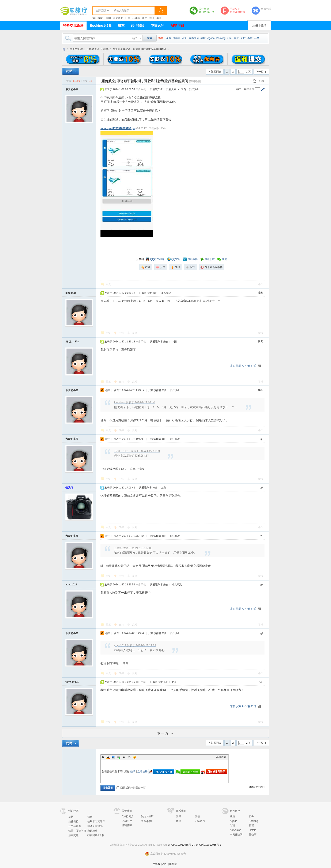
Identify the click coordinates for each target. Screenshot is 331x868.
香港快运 (194, 38)
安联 (243, 38)
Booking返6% (101, 26)
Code (129, 757)
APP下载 (177, 26)
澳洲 (152, 18)
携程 (251, 825)
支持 (122, 333)
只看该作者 (156, 89)
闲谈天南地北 (95, 826)
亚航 (168, 38)
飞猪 (232, 825)
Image (113, 757)
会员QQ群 (147, 821)
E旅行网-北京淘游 (64, 49)
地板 (260, 390)
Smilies (134, 757)
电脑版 (173, 864)
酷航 (203, 38)
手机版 (156, 864)
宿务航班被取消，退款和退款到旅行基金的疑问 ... (141, 49)
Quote (124, 757)
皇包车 (253, 834)
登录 (263, 25)
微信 (197, 816)
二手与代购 (75, 826)
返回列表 (216, 72)
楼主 (239, 89)
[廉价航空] (108, 81)
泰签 (250, 38)
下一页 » (166, 733)
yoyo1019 (71, 585)
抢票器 (176, 38)
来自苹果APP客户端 (243, 366)
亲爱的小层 (72, 89)
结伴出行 (73, 821)
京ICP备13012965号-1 (209, 845)
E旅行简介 (128, 816)
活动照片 (127, 821)
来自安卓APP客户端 (243, 706)
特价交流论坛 (73, 26)
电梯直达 (249, 89)
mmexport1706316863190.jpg (118, 128)
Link (119, 757)
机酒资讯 (94, 49)
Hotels (252, 830)
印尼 (145, 18)
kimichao (71, 293)
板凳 (260, 341)
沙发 (260, 293)
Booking (221, 38)
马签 (257, 38)
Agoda (211, 38)
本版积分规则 (257, 787)
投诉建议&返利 (96, 835)
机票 (106, 49)
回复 (108, 284)
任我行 (69, 488)
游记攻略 (92, 831)
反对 (135, 333)
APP (165, 864)
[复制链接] (195, 81)
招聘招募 (127, 825)
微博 (178, 816)
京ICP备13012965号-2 (181, 845)
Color (108, 757)
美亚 (236, 38)
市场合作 (200, 821)
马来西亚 (118, 18)
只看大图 (171, 89)
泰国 (108, 18)
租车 (121, 26)
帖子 (135, 38)
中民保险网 (236, 834)
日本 (128, 18)
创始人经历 (147, 816)
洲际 (230, 38)
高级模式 (221, 757)
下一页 (260, 72)
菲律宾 (136, 18)
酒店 (90, 817)
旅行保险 (138, 26)
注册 (255, 25)
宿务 (184, 38)
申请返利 (157, 26)
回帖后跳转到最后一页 (131, 788)
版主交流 (73, 835)
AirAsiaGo (236, 830)
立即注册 (142, 771)
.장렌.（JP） (73, 342)
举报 (261, 284)
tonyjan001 (72, 682)
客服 (178, 821)
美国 (159, 18)
